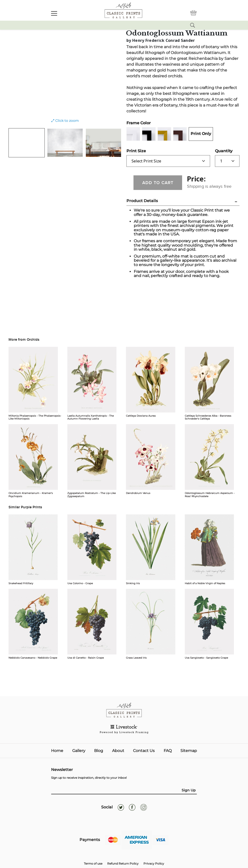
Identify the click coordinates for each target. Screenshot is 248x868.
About (118, 751)
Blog (99, 751)
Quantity (224, 151)
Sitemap (189, 751)
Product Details (142, 201)
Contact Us (144, 751)
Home (57, 751)
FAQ (168, 751)
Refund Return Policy (123, 864)
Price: (196, 179)
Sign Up (189, 790)
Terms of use (93, 864)
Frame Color (139, 123)
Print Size (136, 151)
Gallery (79, 751)
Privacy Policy (154, 864)
